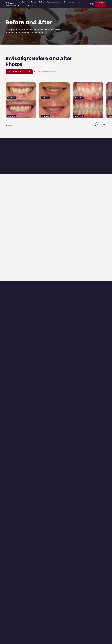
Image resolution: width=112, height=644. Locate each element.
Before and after (37, 2)
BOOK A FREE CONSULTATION (19, 72)
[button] (23, 2)
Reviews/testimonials (73, 2)
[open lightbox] (21, 100)
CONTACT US (100, 4)
